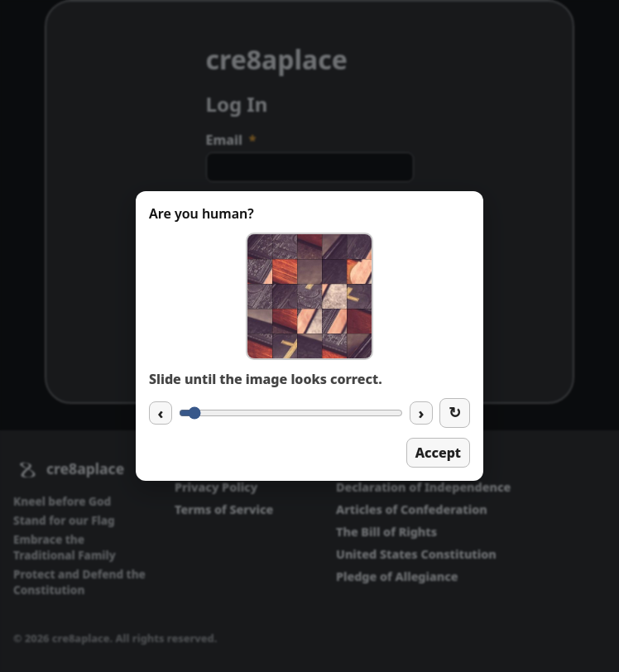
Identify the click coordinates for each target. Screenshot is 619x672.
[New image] (455, 413)
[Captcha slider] (291, 413)
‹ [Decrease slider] (161, 413)
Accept (438, 453)
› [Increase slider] (422, 413)
